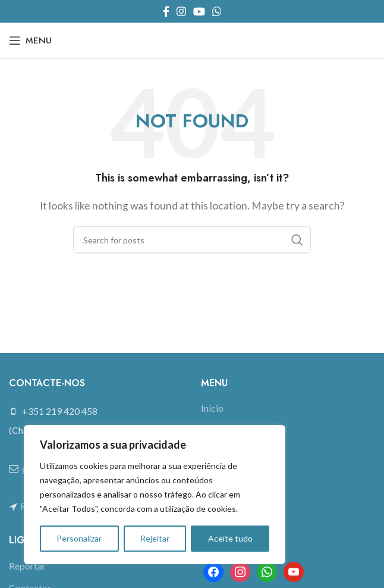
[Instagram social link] (181, 11)
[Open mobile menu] (30, 40)
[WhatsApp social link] (217, 11)
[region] (155, 495)
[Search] (192, 240)
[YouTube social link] (199, 11)
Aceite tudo (230, 538)
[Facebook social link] (166, 11)
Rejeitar (155, 538)
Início (212, 408)
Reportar (27, 566)
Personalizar (79, 538)
